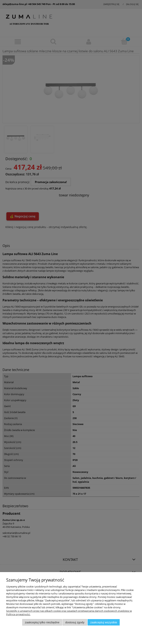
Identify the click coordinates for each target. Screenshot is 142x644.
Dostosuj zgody (75, 622)
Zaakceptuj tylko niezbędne (42, 622)
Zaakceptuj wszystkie (104, 622)
